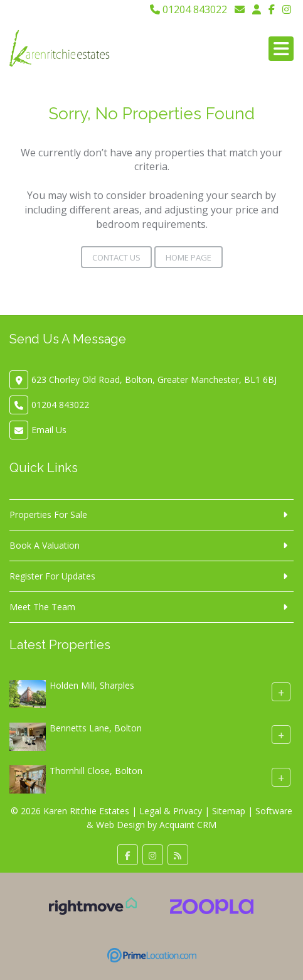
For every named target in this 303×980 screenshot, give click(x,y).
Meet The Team (42, 607)
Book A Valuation (45, 545)
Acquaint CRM (188, 825)
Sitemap (229, 811)
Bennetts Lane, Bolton (96, 728)
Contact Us (116, 257)
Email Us (49, 430)
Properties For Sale (48, 514)
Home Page (189, 257)
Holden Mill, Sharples (92, 685)
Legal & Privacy (171, 811)
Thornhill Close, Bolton (96, 771)
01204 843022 (189, 9)
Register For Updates (52, 576)
